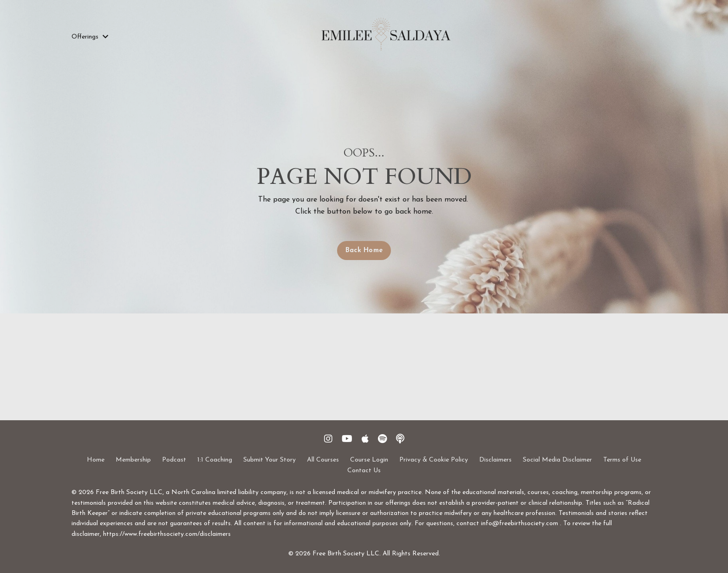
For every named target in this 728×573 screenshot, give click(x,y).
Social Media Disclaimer (557, 460)
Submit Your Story (270, 460)
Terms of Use (622, 460)
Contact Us (364, 471)
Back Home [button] (364, 251)
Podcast (174, 460)
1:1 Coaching (215, 460)
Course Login (369, 460)
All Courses (323, 460)
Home (96, 460)
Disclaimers (495, 460)
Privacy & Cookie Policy (434, 460)
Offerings (90, 37)
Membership (133, 460)
